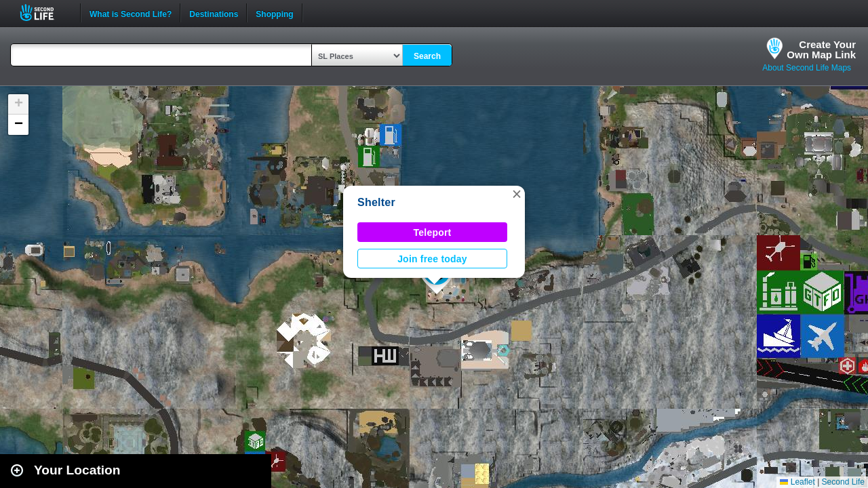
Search (427, 56)
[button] (517, 194)
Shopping (274, 13)
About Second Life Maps (807, 68)
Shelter (376, 202)
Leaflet (797, 482)
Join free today (432, 259)
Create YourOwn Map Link (821, 49)
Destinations (214, 13)
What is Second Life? (131, 13)
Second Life (44, 13)
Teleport (433, 232)
